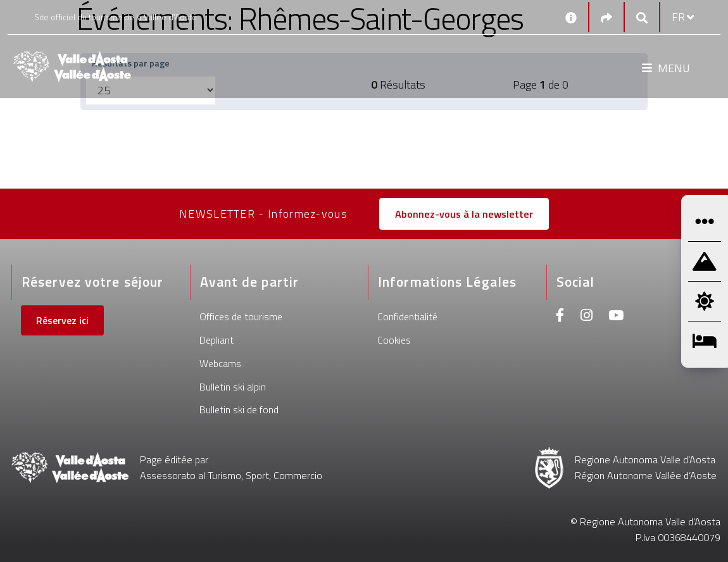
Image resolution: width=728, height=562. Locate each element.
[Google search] (642, 17)
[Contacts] (571, 17)
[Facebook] (560, 317)
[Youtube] (616, 317)
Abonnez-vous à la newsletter (464, 214)
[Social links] (606, 17)
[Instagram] (587, 317)
